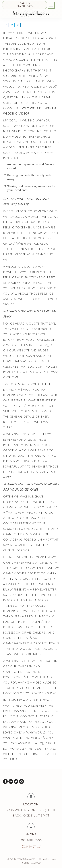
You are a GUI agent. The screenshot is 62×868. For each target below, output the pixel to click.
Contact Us (31, 847)
